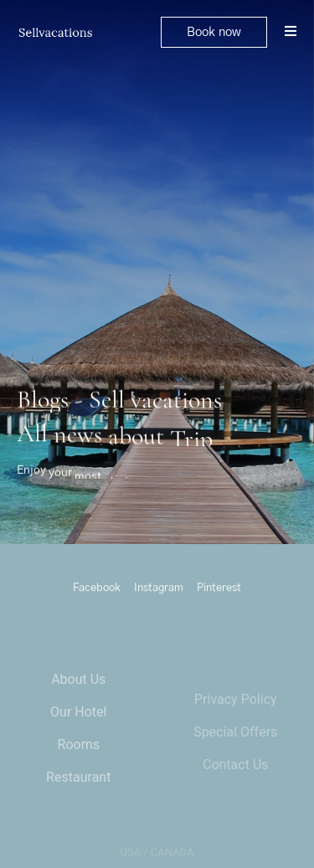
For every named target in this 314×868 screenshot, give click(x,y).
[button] (214, 32)
